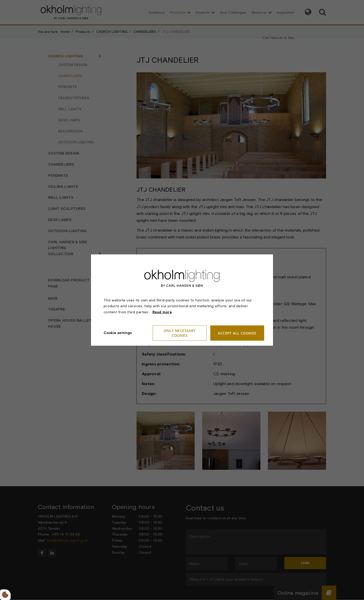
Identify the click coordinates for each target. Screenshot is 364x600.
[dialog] (182, 300)
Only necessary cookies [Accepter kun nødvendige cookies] (180, 333)
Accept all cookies (237, 333)
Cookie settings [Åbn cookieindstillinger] (118, 333)
